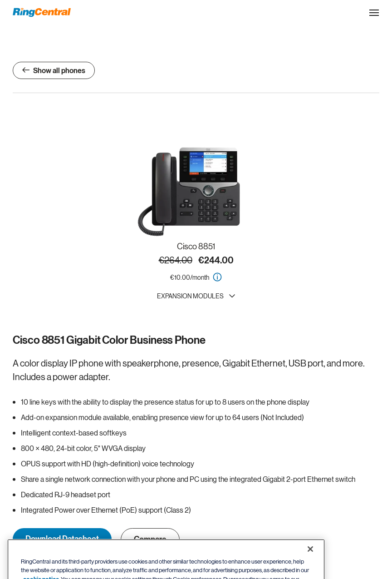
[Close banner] (310, 558)
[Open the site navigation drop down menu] (374, 13)
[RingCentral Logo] (42, 12)
